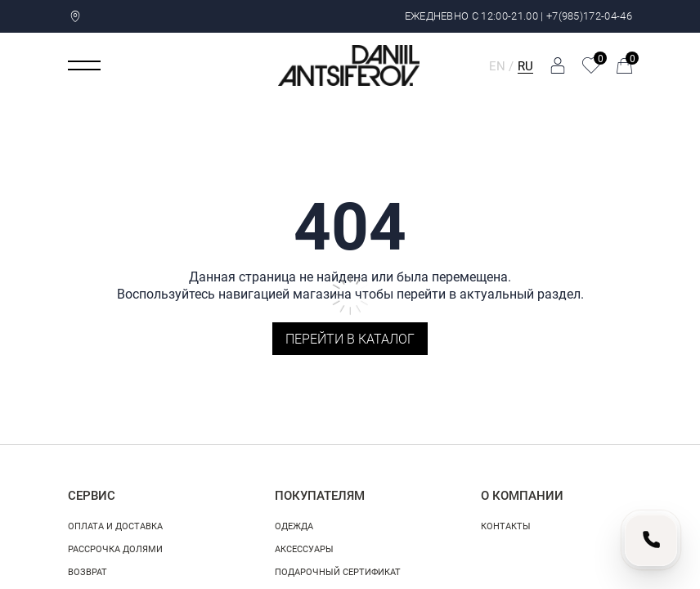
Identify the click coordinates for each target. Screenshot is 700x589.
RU (525, 65)
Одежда (294, 526)
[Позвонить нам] (651, 540)
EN (497, 65)
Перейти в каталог (350, 338)
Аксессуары (304, 549)
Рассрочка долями (115, 549)
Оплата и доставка (115, 526)
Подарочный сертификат (338, 571)
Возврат (87, 571)
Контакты (506, 526)
